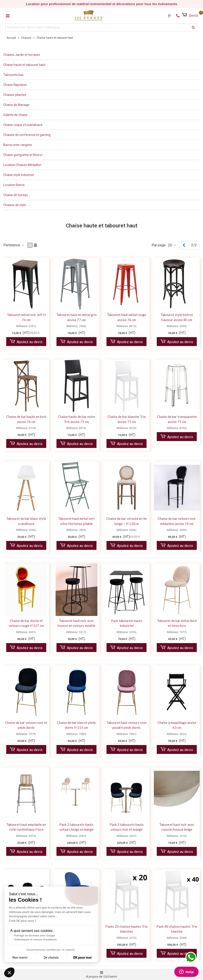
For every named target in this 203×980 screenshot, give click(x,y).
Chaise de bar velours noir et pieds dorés (26, 725)
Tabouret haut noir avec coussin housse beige (177, 827)
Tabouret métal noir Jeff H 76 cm (26, 317)
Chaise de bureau (16, 195)
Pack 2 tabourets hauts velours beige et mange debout (76, 829)
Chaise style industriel (19, 175)
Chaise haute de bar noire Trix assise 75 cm (76, 419)
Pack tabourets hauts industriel (127, 623)
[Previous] (184, 245)
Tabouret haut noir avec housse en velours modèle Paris (76, 626)
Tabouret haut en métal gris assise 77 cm (76, 317)
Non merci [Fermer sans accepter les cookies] (20, 958)
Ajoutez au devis (26, 342)
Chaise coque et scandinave (23, 125)
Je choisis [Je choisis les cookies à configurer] (51, 958)
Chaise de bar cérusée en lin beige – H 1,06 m (127, 521)
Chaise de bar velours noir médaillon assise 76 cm (177, 521)
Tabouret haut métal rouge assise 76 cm (127, 317)
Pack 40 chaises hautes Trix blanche (177, 929)
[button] (9, 972)
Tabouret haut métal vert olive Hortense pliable (76, 521)
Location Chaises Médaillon (22, 165)
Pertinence (14, 245)
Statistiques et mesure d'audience (36, 940)
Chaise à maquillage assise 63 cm (177, 725)
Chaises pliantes (15, 95)
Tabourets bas (13, 75)
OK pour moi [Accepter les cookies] (82, 958)
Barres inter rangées (18, 145)
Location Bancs (14, 185)
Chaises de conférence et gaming (27, 135)
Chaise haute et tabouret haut (24, 65)
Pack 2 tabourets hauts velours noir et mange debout (127, 829)
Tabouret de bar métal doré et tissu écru (177, 623)
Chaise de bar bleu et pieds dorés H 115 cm (76, 725)
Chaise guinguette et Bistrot (23, 155)
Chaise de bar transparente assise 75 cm (177, 419)
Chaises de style (15, 205)
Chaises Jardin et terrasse (22, 55)
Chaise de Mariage (16, 105)
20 (172, 245)
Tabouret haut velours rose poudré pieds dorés (127, 725)
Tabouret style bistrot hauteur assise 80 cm (177, 317)
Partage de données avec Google (35, 935)
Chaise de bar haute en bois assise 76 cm (26, 419)
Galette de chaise (15, 115)
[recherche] (193, 27)
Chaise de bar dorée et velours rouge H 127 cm (26, 623)
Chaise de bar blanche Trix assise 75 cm (127, 419)
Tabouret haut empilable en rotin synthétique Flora (26, 827)
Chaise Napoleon (15, 85)
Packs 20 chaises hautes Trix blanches (127, 929)
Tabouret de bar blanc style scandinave (26, 521)
